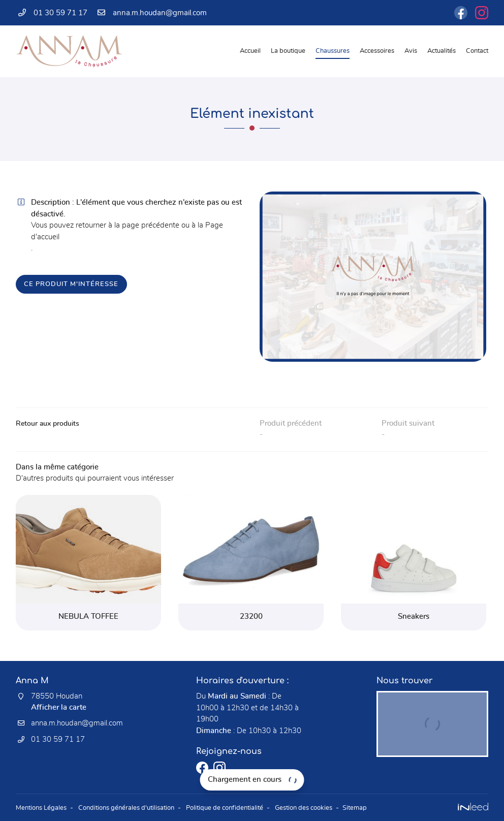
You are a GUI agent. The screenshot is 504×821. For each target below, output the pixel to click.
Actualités (442, 51)
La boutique (288, 51)
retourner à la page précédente (128, 225)
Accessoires (377, 51)
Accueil (250, 51)
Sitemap (382, 808)
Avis (411, 51)
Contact (477, 51)
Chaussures (333, 51)
